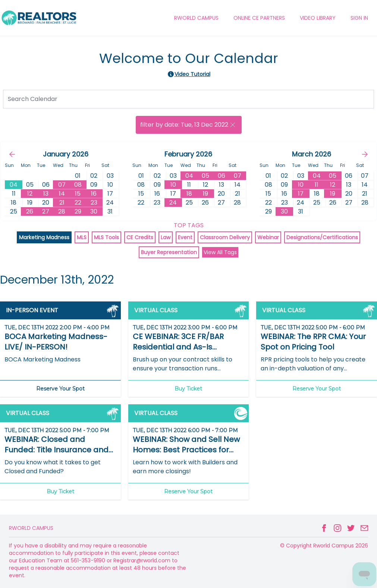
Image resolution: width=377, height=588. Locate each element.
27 (46, 211)
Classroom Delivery (225, 237)
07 (62, 185)
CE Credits (140, 237)
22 (78, 203)
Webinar (268, 237)
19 (205, 194)
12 (30, 194)
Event (185, 237)
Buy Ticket (188, 389)
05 (205, 176)
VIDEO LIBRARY (318, 18)
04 (189, 176)
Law (166, 237)
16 (94, 194)
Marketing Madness (44, 237)
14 (62, 194)
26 (30, 211)
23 (94, 203)
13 (46, 194)
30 (94, 211)
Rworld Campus (31, 528)
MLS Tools (106, 237)
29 (78, 211)
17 (301, 194)
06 (222, 176)
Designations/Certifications (322, 237)
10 (173, 185)
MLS (82, 237)
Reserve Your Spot (60, 389)
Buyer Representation (169, 252)
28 (62, 211)
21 (62, 203)
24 (173, 203)
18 (189, 194)
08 (78, 185)
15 (78, 194)
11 (317, 185)
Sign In (359, 18)
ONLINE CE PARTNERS (259, 18)
